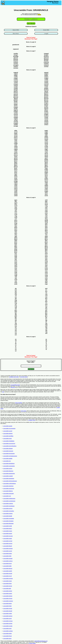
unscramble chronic (8, 599)
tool (3, 392)
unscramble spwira (8, 594)
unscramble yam (7, 496)
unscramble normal (8, 541)
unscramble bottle (7, 566)
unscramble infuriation (8, 521)
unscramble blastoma (8, 471)
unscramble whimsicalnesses (10, 481)
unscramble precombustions (10, 446)
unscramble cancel (8, 551)
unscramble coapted (8, 476)
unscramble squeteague (9, 506)
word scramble (19, 403)
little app (13, 387)
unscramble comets (8, 626)
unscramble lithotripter (8, 524)
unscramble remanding (9, 511)
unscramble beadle (8, 516)
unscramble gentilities (8, 436)
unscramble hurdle (8, 526)
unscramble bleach (8, 546)
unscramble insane (8, 531)
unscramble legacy (8, 529)
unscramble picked (8, 591)
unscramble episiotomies (9, 474)
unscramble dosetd (8, 611)
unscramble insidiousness (9, 499)
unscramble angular (8, 559)
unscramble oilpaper (8, 449)
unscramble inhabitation (9, 441)
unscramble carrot (7, 619)
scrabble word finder (14, 377)
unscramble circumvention (9, 429)
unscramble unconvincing (9, 444)
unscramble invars (7, 439)
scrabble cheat (32, 420)
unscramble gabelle (8, 459)
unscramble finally (7, 606)
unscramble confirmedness (9, 484)
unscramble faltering (8, 491)
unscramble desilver (8, 434)
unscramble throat (7, 636)
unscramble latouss (8, 569)
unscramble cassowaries (9, 466)
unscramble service (8, 544)
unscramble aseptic (8, 426)
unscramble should (8, 574)
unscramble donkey (8, 596)
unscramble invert (7, 629)
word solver (24, 411)
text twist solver (24, 377)
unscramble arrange (8, 549)
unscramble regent (8, 539)
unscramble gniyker (8, 624)
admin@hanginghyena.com (41, 641)
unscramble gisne (7, 639)
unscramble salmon (8, 616)
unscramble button (8, 554)
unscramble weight (8, 571)
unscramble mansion (8, 601)
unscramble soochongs (9, 489)
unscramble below (7, 604)
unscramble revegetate (9, 519)
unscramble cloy (7, 461)
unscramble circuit (7, 576)
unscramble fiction (7, 584)
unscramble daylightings (9, 464)
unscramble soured (8, 431)
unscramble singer (7, 581)
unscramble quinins (8, 469)
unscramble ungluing (8, 504)
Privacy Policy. (32, 643)
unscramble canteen (8, 631)
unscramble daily (7, 589)
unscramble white (7, 556)
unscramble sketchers (8, 486)
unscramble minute (8, 609)
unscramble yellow (8, 614)
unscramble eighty (7, 634)
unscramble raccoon (8, 536)
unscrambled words (15, 385)
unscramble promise (8, 579)
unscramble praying (8, 509)
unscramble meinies (8, 514)
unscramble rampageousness (10, 456)
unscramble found (7, 564)
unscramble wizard (8, 534)
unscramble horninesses (9, 454)
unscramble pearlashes (9, 479)
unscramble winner (8, 586)
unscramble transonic (8, 451)
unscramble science (8, 561)
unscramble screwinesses (9, 501)
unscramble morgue (8, 621)
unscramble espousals (8, 494)
